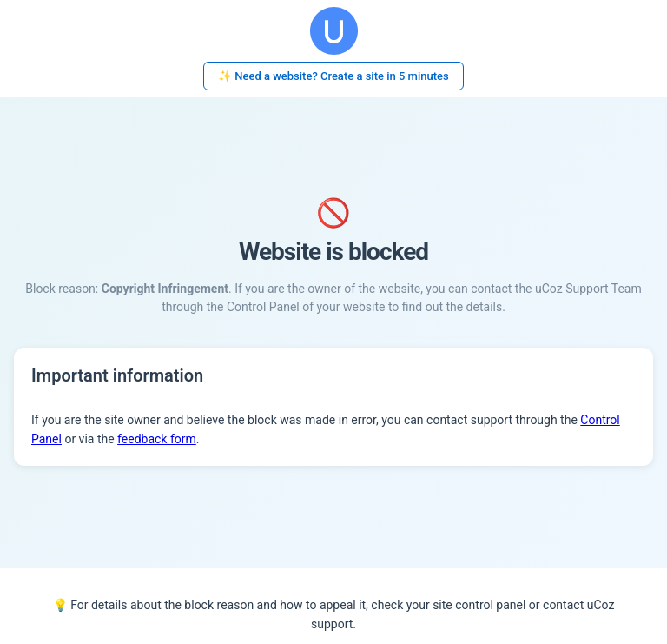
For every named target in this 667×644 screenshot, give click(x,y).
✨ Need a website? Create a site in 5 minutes (333, 76)
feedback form (157, 439)
